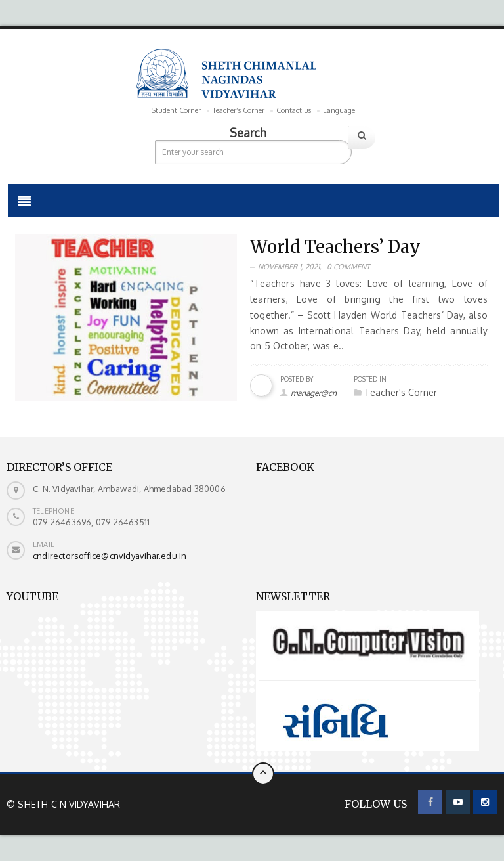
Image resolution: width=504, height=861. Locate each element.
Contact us (294, 110)
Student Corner (176, 110)
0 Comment (348, 267)
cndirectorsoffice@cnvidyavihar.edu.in (110, 556)
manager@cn (314, 393)
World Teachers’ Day (335, 247)
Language (339, 110)
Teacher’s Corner (239, 110)
